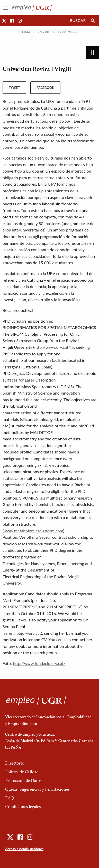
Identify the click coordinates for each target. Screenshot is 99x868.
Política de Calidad (22, 772)
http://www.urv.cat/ (52, 347)
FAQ (10, 798)
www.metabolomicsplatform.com (33, 531)
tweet (14, 88)
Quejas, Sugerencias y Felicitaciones (37, 789)
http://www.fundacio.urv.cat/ (39, 663)
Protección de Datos (23, 781)
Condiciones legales (23, 807)
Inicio (26, 32)
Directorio (15, 763)
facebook (46, 88)
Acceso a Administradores (24, 849)
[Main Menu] (6, 8)
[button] (4, 21)
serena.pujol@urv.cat (22, 633)
